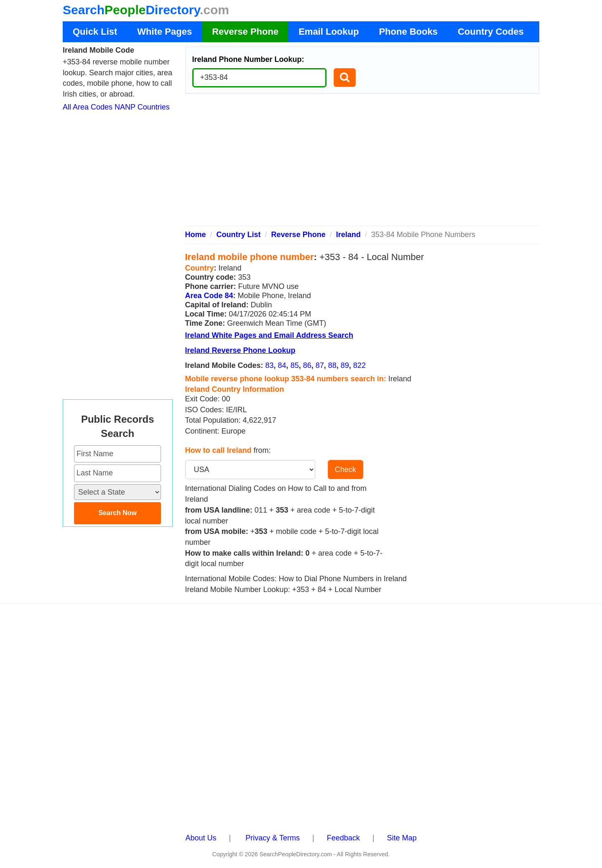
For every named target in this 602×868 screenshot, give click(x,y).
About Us (201, 838)
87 (320, 365)
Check (346, 470)
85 (295, 365)
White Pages (165, 32)
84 (282, 365)
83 (270, 365)
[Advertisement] (362, 163)
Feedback (343, 838)
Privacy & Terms (273, 838)
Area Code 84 (209, 296)
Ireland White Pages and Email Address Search (269, 335)
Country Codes (491, 32)
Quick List (95, 32)
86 (307, 365)
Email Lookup (329, 32)
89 (345, 365)
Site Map (402, 838)
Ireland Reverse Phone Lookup (240, 350)
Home (196, 235)
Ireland (348, 235)
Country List (239, 235)
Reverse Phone (245, 32)
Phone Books (408, 32)
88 (332, 365)
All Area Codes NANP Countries (116, 107)
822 (360, 365)
